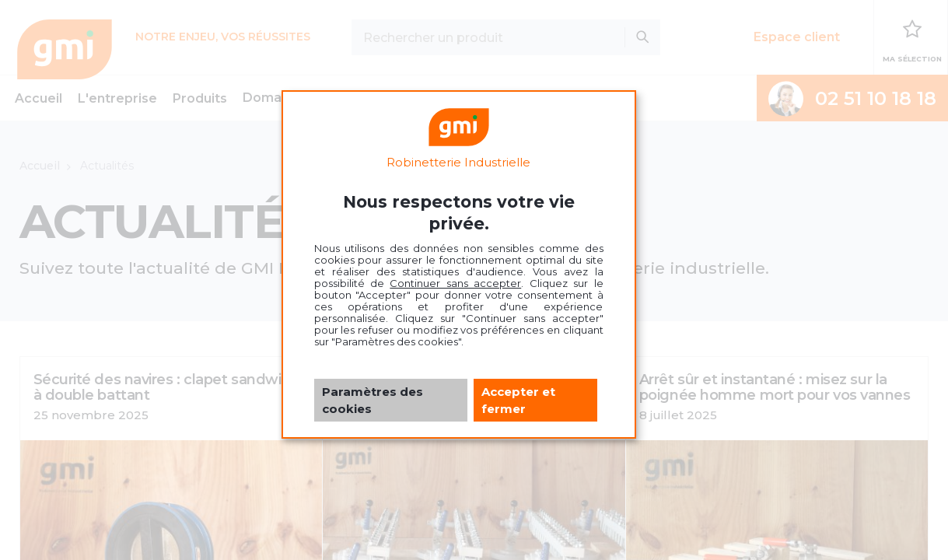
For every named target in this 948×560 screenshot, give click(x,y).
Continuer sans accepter (455, 283)
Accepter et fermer (518, 400)
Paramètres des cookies (373, 400)
